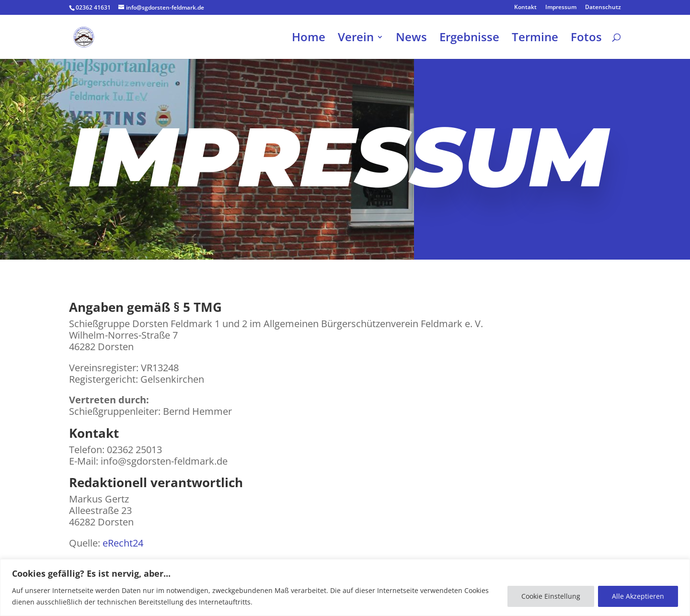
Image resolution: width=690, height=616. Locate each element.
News (411, 39)
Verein (356, 39)
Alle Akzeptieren (638, 596)
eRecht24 (123, 543)
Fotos (586, 39)
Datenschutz (603, 8)
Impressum (561, 8)
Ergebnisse (469, 39)
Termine (535, 39)
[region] (345, 587)
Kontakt (525, 8)
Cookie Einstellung (551, 596)
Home (309, 39)
